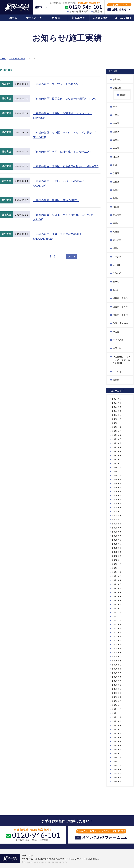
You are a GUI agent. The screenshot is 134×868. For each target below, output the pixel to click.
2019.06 (117, 733)
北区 (115, 165)
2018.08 (117, 774)
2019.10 (117, 717)
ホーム (13, 18)
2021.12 (117, 612)
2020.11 (117, 665)
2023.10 (117, 524)
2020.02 (117, 701)
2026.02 (117, 411)
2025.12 (117, 419)
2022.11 (117, 568)
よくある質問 (123, 18)
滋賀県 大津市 (120, 298)
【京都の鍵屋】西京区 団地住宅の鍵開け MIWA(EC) (66, 166)
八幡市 (116, 232)
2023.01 (117, 560)
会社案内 (97, 11)
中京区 (116, 123)
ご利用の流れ (101, 18)
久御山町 (117, 273)
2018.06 (117, 782)
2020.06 (117, 685)
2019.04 (117, 741)
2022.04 (117, 596)
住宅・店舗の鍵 (120, 323)
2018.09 (117, 769)
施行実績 (117, 88)
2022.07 (117, 584)
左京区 (116, 148)
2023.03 (117, 552)
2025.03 (117, 455)
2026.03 (117, 407)
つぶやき (117, 371)
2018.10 (117, 765)
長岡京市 (117, 215)
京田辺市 (117, 240)
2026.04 (117, 403)
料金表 (56, 18)
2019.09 (117, 721)
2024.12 (117, 467)
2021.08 (117, 628)
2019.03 (117, 745)
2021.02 (117, 653)
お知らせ (117, 79)
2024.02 (117, 508)
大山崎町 (117, 265)
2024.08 (117, 483)
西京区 (116, 190)
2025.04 (117, 451)
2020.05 (117, 689)
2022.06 (117, 588)
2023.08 (117, 532)
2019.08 (117, 725)
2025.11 (117, 423)
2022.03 (117, 600)
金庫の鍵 (117, 348)
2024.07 (117, 487)
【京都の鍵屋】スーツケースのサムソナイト (60, 84)
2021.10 (117, 620)
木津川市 (117, 257)
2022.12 (117, 564)
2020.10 (117, 669)
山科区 (116, 182)
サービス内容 (34, 18)
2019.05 (117, 737)
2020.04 (117, 693)
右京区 (116, 140)
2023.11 (117, 520)
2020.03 (117, 697)
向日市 (116, 207)
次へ (70, 257)
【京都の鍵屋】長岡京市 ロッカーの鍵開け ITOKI (65, 99)
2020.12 (117, 661)
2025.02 (117, 459)
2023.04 (117, 548)
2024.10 (117, 475)
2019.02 (117, 749)
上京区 (116, 132)
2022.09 (117, 576)
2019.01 (117, 753)
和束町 (116, 290)
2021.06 (117, 637)
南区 (115, 107)
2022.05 (117, 592)
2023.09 (117, 528)
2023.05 (117, 544)
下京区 (116, 115)
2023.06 (117, 540)
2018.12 (117, 757)
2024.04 (117, 500)
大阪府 (123, 95)
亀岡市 (116, 198)
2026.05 (117, 399)
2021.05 (117, 641)
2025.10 (117, 427)
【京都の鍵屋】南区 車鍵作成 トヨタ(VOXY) (62, 152)
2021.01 (117, 657)
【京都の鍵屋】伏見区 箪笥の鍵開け (56, 200)
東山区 (116, 157)
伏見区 (116, 173)
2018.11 (117, 761)
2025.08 (117, 435)
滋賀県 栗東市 (120, 315)
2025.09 (117, 431)
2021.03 (117, 649)
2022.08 (117, 580)
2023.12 (117, 516)
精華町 (116, 282)
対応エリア (79, 18)
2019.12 (117, 709)
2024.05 (117, 496)
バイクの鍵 (118, 340)
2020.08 (117, 677)
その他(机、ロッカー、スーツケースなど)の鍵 (122, 360)
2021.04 (117, 645)
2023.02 (117, 556)
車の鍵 (116, 332)
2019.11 (117, 713)
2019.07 (117, 729)
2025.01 (117, 463)
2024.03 (117, 504)
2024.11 (117, 471)
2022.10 (117, 572)
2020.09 (117, 673)
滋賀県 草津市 (120, 307)
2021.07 (117, 632)
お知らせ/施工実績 (79, 11)
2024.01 (117, 512)
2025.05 (117, 447)
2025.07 (117, 439)
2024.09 (117, 479)
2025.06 (117, 443)
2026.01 (117, 415)
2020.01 (117, 705)
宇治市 (116, 223)
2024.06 (117, 491)
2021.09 (117, 624)
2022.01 (117, 608)
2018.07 (117, 778)
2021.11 (117, 616)
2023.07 (117, 536)
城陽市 (116, 248)
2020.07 (117, 681)
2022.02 (117, 604)
